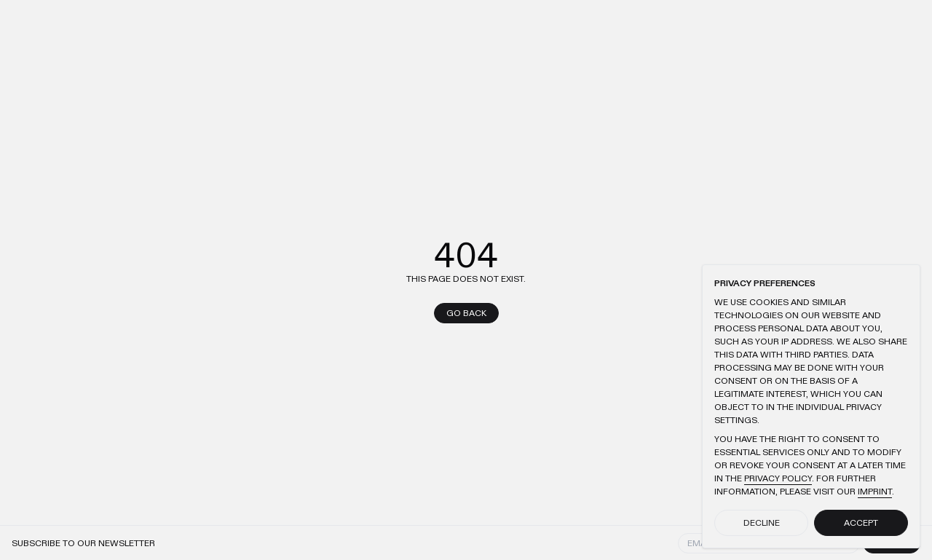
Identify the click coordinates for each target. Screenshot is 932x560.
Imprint (875, 492)
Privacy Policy (778, 478)
